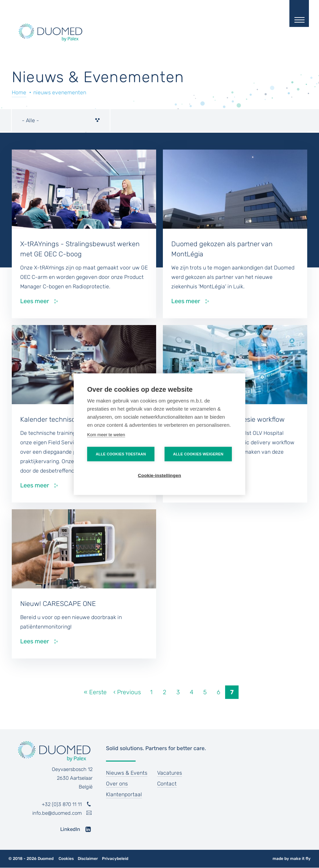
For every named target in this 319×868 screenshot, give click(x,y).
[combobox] (61, 121)
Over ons (117, 784)
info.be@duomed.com (57, 813)
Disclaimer (88, 859)
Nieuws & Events (127, 773)
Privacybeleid (115, 859)
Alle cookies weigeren (198, 454)
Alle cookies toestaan (121, 454)
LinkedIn (70, 829)
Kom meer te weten (106, 434)
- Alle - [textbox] (30, 120)
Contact (167, 784)
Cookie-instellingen (159, 475)
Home (19, 92)
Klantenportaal (124, 794)
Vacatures (170, 773)
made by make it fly (292, 859)
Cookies (66, 859)
